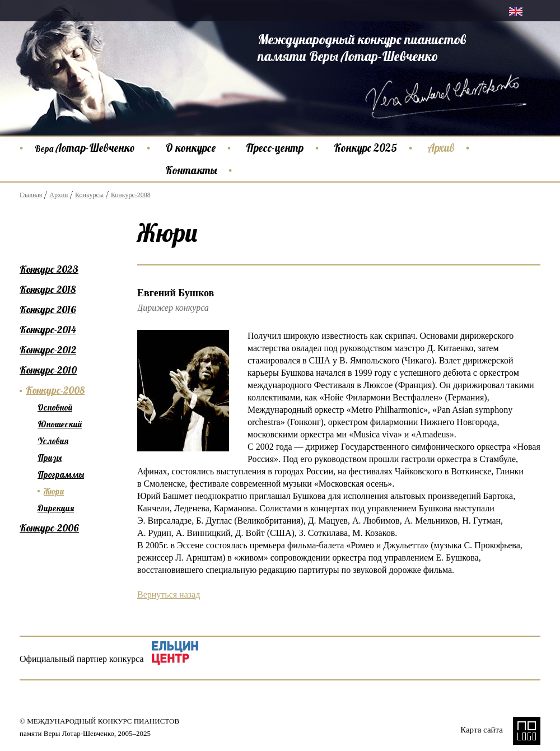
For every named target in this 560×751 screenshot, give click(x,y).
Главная (31, 195)
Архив (441, 148)
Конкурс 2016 (48, 309)
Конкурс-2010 (48, 370)
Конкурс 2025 (365, 148)
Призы (50, 458)
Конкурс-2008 (131, 195)
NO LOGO (527, 731)
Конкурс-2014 (48, 330)
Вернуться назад (169, 594)
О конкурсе (190, 148)
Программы (61, 475)
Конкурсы (89, 195)
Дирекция (56, 508)
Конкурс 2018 (48, 289)
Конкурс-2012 (48, 350)
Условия (53, 441)
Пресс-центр (275, 148)
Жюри (54, 491)
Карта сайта (482, 730)
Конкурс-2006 (49, 528)
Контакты (191, 170)
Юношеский (60, 424)
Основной (55, 407)
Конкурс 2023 (49, 269)
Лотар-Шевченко (85, 148)
